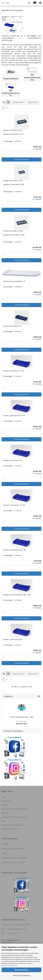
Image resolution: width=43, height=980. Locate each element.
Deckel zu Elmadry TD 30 (13, 130)
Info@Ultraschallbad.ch (17, 929)
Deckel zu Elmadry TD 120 (13, 181)
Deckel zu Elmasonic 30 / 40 (14, 416)
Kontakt (5, 805)
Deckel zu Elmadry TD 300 (13, 231)
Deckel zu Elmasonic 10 (12, 326)
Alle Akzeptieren (21, 970)
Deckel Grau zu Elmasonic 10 (14, 281)
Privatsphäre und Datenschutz (13, 825)
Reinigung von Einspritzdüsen (13, 849)
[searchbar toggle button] (29, 3)
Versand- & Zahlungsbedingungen (15, 809)
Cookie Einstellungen (10, 829)
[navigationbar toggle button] (40, 3)
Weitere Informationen (21, 976)
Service (4, 853)
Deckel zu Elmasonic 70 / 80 (14, 505)
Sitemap (5, 844)
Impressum (6, 801)
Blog (3, 797)
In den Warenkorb (22, 159)
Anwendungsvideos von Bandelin (14, 858)
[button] (4, 102)
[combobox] (19, 102)
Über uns (5, 813)
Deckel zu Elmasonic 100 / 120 (15, 550)
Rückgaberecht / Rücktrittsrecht (14, 817)
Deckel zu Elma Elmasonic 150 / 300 (17, 595)
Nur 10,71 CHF (21, 723)
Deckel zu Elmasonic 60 (12, 460)
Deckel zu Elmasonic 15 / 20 (14, 371)
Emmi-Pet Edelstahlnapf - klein (22, 717)
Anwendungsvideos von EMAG (13, 862)
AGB (3, 821)
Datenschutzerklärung (10, 965)
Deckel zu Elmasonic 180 (13, 639)
